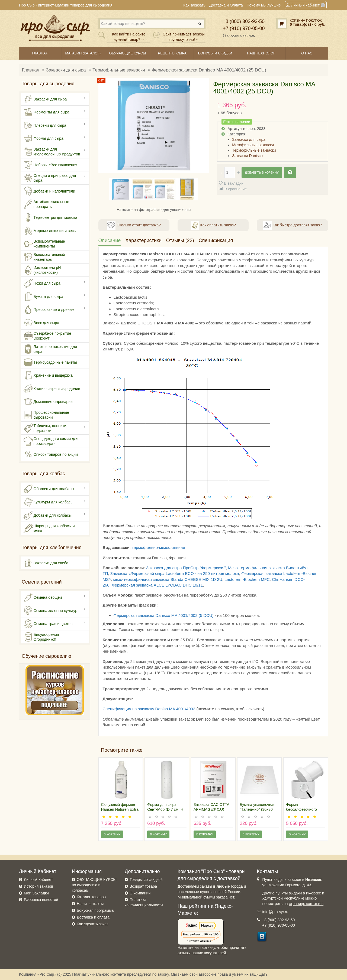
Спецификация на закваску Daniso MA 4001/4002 (149, 709)
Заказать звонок (239, 36)
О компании (140, 893)
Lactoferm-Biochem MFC (247, 579)
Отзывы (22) (180, 240)
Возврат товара (143, 886)
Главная (31, 70)
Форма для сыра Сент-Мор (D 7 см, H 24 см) (165, 809)
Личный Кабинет (38, 880)
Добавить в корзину (262, 172)
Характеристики (143, 240)
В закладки (234, 183)
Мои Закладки (36, 893)
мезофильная (172, 547)
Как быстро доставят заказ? (292, 225)
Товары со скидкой (146, 880)
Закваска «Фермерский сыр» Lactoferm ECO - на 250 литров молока (175, 573)
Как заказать (194, 5)
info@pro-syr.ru (275, 912)
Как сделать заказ (92, 924)
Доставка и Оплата (226, 5)
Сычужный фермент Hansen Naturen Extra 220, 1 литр (120, 809)
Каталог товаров (91, 897)
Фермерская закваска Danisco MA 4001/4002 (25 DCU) (209, 70)
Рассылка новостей (41, 900)
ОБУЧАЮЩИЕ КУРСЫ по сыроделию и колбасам (94, 885)
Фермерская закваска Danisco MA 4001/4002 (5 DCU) (164, 615)
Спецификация (216, 240)
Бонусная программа (95, 910)
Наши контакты (90, 904)
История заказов (38, 886)
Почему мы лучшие (264, 5)
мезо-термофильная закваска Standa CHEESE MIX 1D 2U (168, 579)
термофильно (145, 547)
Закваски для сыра (66, 70)
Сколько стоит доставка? (134, 225)
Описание (110, 240)
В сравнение (236, 189)
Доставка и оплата (93, 917)
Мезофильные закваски (253, 145)
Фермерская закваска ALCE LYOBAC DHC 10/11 (157, 585)
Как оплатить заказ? (213, 225)
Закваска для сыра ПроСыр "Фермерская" (186, 568)
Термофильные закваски (119, 70)
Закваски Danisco (247, 156)
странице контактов (306, 904)
